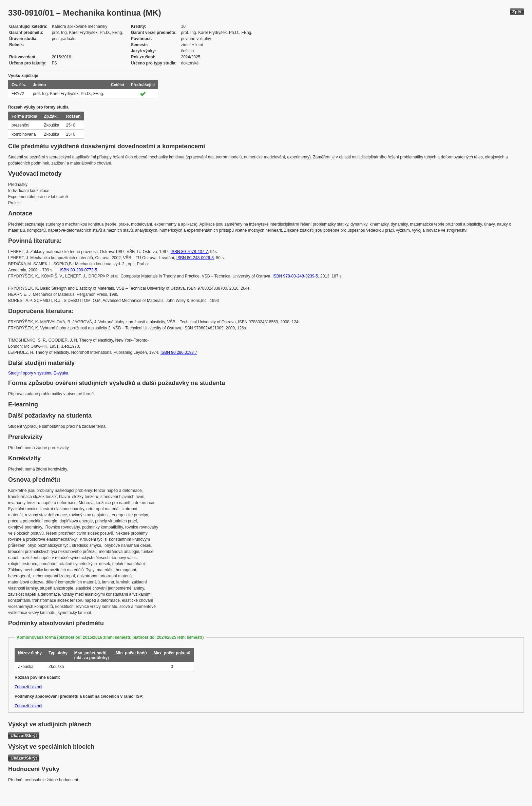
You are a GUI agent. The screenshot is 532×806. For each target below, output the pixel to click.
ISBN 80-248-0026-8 (195, 258)
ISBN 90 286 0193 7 (179, 352)
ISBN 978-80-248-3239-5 (295, 276)
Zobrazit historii (28, 687)
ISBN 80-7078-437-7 (189, 252)
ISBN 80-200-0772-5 (78, 270)
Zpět (517, 12)
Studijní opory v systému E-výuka (38, 373)
